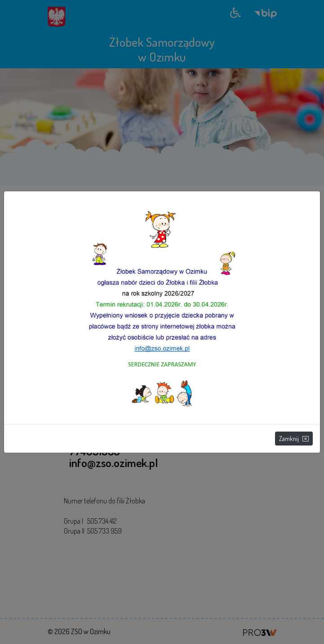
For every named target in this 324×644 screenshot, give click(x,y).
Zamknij (294, 439)
